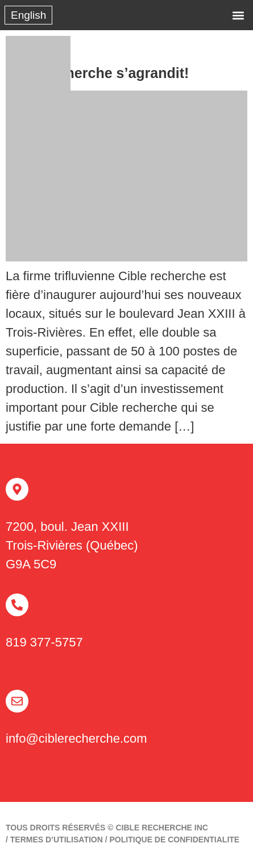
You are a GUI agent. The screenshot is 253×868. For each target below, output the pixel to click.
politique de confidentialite (175, 840)
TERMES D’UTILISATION (57, 840)
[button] (238, 15)
